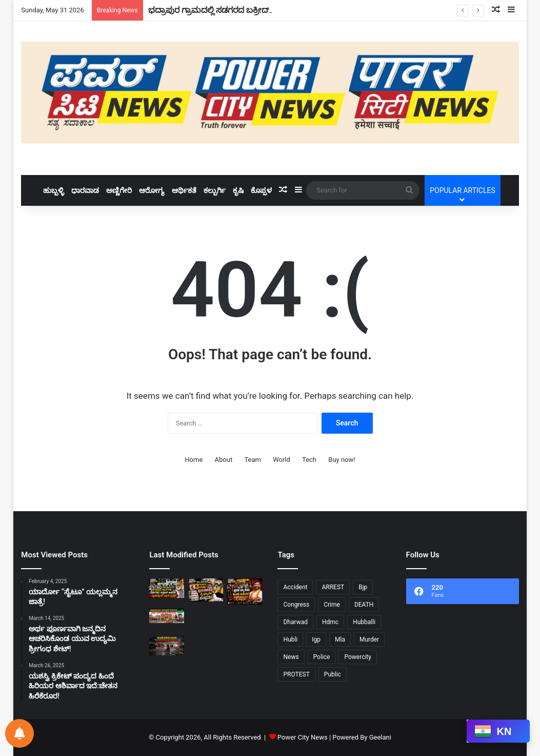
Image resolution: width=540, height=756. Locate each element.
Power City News (303, 737)
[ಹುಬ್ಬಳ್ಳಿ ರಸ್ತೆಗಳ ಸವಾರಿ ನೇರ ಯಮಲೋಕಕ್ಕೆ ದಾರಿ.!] (167, 646)
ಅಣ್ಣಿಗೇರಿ (119, 190)
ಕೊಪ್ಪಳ (261, 190)
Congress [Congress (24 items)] (296, 605)
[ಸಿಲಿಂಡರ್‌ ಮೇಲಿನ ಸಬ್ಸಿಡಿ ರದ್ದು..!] (206, 646)
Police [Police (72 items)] (322, 657)
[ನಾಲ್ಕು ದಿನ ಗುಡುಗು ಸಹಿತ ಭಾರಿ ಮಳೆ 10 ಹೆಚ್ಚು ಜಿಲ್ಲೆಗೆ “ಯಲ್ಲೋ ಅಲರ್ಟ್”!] (206, 620)
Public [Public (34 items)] (333, 674)
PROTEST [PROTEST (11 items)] (296, 674)
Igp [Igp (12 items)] (316, 639)
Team (253, 460)
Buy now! (342, 460)
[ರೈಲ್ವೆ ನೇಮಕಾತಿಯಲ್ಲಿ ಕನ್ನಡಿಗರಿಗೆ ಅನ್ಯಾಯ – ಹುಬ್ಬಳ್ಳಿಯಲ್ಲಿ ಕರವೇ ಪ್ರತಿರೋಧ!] (245, 618)
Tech (309, 460)
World (282, 460)
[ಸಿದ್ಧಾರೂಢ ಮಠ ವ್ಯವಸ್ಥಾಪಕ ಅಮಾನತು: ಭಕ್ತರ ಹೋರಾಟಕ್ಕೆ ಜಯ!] (167, 616)
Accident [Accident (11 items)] (295, 587)
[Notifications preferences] (19, 733)
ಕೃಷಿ (238, 190)
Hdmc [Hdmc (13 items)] (330, 622)
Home (194, 460)
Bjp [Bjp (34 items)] (363, 587)
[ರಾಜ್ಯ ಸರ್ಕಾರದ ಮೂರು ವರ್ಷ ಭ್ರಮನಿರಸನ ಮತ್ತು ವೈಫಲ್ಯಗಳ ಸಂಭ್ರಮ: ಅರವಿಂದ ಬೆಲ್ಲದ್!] (206, 590)
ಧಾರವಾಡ (85, 190)
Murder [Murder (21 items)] (369, 639)
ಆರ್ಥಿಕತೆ (184, 190)
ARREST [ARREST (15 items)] (333, 587)
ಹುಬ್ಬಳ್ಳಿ (54, 190)
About (224, 460)
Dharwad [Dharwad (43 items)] (295, 622)
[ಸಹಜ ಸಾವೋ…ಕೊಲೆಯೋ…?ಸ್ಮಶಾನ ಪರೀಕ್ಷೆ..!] (245, 646)
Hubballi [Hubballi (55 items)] (364, 622)
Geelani (380, 737)
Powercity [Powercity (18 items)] (357, 657)
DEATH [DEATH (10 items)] (364, 605)
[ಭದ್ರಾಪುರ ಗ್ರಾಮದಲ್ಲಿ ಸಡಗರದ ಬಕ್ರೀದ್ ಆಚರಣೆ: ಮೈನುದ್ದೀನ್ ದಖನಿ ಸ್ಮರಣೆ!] (167, 588)
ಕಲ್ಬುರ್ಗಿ (215, 190)
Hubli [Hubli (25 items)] (290, 639)
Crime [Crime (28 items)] (332, 605)
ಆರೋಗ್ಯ (152, 190)
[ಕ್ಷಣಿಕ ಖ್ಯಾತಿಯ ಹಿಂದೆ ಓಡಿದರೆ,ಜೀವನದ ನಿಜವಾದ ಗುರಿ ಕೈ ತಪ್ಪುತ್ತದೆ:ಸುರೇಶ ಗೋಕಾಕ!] (245, 592)
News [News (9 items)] (291, 657)
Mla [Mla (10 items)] (340, 639)
